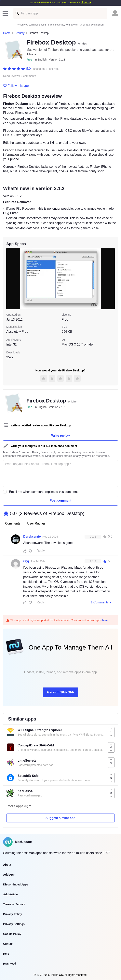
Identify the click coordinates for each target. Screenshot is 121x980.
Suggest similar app (60, 818)
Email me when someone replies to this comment (43, 492)
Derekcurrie (32, 536)
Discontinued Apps (16, 884)
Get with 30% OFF (60, 692)
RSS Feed (10, 964)
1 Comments (101, 602)
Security (20, 33)
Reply (41, 551)
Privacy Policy (13, 914)
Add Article (10, 894)
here (105, 620)
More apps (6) (18, 806)
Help (6, 954)
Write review (60, 436)
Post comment (60, 500)
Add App (9, 875)
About (7, 865)
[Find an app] (17, 13)
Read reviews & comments (20, 76)
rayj (26, 561)
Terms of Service (14, 904)
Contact (8, 944)
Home (7, 33)
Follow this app (16, 86)
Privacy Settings (14, 924)
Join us (86, 2)
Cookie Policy (12, 934)
